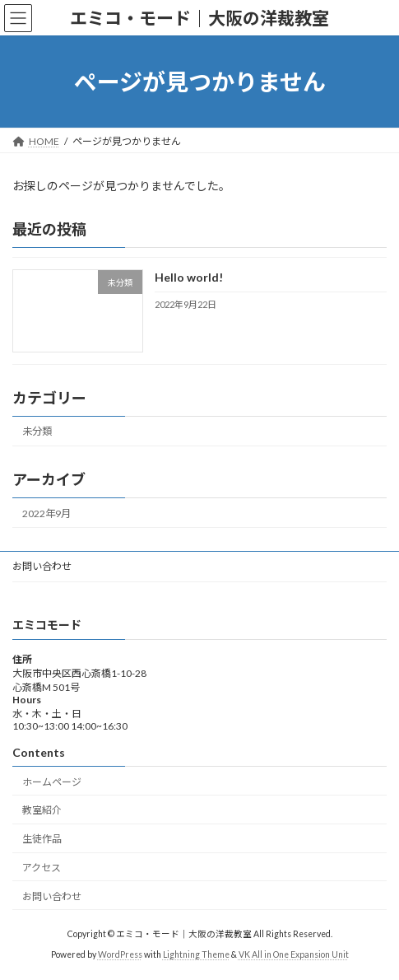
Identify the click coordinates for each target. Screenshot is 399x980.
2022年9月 (46, 513)
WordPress (120, 954)
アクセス (42, 868)
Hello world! (189, 278)
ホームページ (52, 782)
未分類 (37, 432)
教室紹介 (42, 811)
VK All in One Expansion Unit (294, 954)
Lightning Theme (196, 954)
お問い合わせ (42, 566)
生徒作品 (42, 840)
